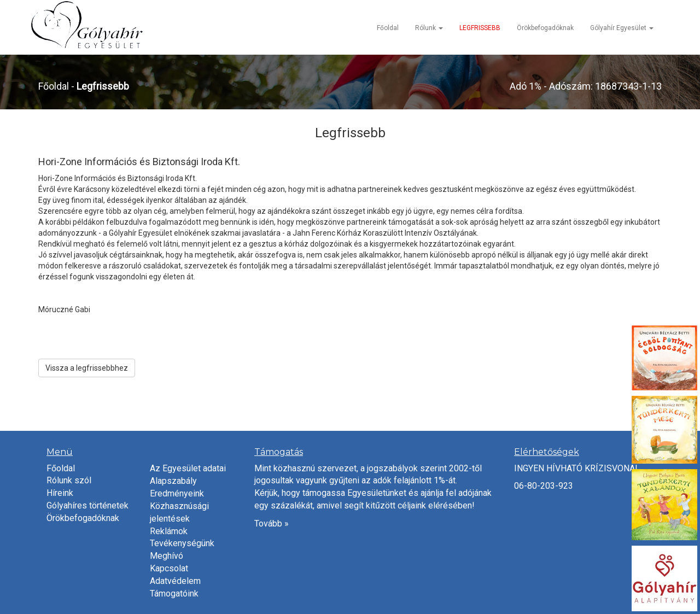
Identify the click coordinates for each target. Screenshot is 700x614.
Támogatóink (174, 593)
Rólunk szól (69, 480)
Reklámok (169, 531)
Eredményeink (177, 493)
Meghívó (167, 556)
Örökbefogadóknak (545, 28)
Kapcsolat (169, 568)
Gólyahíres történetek (87, 505)
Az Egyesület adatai (188, 468)
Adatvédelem (175, 581)
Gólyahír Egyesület (622, 28)
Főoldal (388, 28)
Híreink (60, 493)
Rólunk (429, 28)
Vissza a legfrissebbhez (87, 368)
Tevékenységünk (182, 543)
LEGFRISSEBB (480, 28)
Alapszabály (173, 481)
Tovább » (272, 524)
